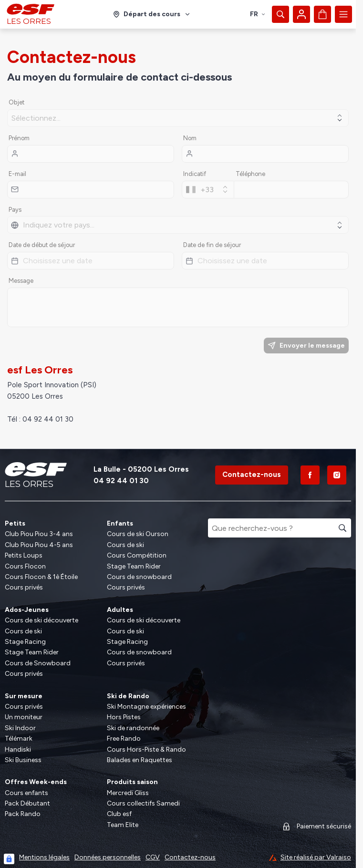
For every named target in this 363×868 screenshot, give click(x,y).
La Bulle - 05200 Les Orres (141, 469)
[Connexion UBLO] (9, 859)
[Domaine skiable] (152, 14)
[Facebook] (310, 475)
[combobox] (208, 190)
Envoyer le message (306, 346)
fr (258, 14)
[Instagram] (337, 475)
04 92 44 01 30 (121, 481)
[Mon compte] (301, 14)
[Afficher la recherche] (280, 14)
